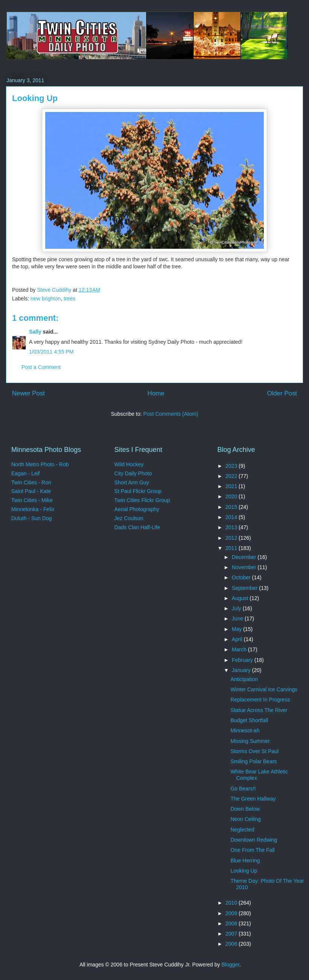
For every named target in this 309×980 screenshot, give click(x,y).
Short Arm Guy (132, 482)
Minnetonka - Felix (33, 509)
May (237, 629)
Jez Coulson (129, 518)
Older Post (282, 393)
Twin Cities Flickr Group (142, 500)
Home (156, 393)
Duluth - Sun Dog (31, 518)
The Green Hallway (253, 799)
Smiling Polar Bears (254, 761)
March (240, 649)
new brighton (46, 299)
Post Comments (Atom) (171, 414)
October (242, 577)
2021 (232, 486)
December (245, 557)
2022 (232, 476)
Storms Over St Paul (255, 751)
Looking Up (244, 871)
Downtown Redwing (254, 840)
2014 (232, 517)
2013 (232, 527)
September (245, 588)
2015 (232, 507)
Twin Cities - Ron (31, 482)
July (237, 608)
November (245, 567)
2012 (232, 538)
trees (70, 299)
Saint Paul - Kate (31, 491)
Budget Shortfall (249, 720)
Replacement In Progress (260, 700)
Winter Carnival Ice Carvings (264, 689)
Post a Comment (41, 367)
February (243, 660)
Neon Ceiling (246, 819)
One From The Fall (253, 850)
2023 (232, 466)
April (238, 639)
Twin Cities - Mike (32, 500)
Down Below (245, 809)
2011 (232, 548)
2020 (232, 496)
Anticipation (244, 679)
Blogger (230, 965)
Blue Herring (245, 861)
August (241, 598)
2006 (232, 944)
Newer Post (28, 393)
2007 (232, 934)
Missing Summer (250, 741)
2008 (232, 923)
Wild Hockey (129, 464)
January (242, 670)
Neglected (242, 830)
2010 (232, 903)
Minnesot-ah (245, 730)
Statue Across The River (259, 710)
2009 (232, 913)
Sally (35, 332)
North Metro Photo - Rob (40, 464)
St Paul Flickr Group (138, 491)
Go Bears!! (243, 789)
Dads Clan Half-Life (137, 527)
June (238, 619)
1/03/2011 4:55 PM (51, 352)
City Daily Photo (133, 473)
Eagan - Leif (26, 473)
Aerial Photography (137, 509)
